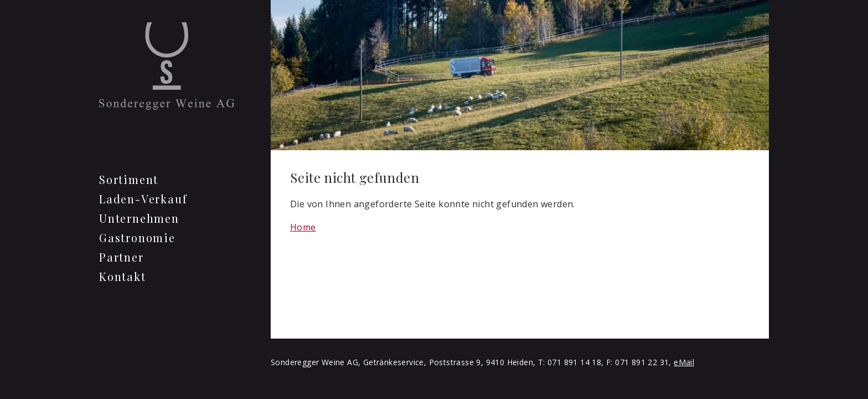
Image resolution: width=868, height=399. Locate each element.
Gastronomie (137, 237)
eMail (684, 362)
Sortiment (129, 179)
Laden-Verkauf (143, 199)
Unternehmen (139, 218)
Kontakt (123, 276)
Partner (122, 257)
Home (303, 227)
